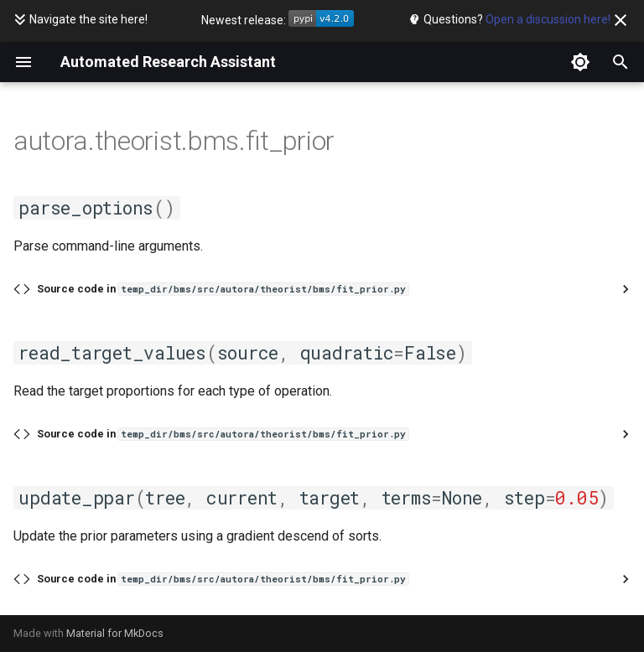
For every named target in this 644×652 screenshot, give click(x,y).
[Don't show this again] (621, 20)
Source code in (223, 289)
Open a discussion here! (548, 19)
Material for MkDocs (115, 633)
